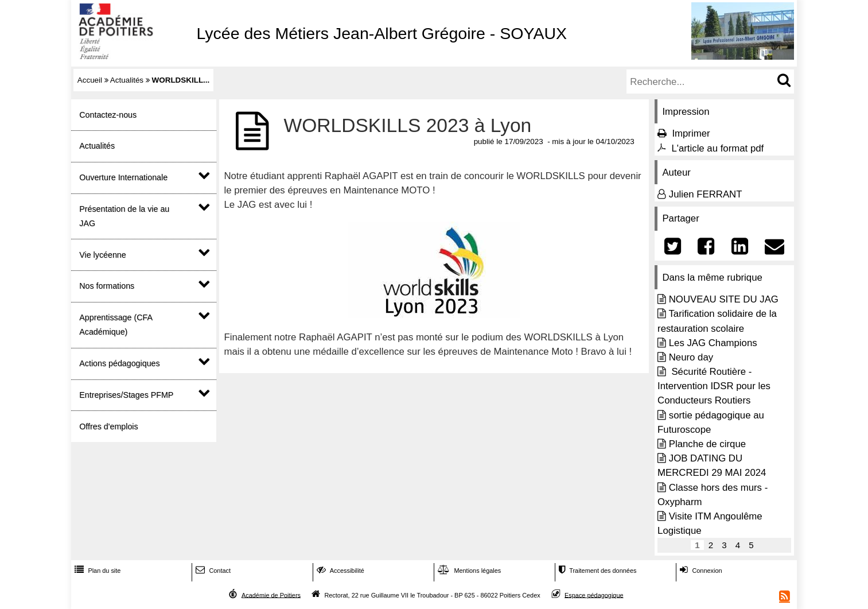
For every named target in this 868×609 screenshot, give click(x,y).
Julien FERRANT (706, 194)
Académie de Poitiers (271, 595)
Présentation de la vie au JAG (124, 216)
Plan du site (96, 571)
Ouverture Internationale (123, 177)
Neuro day (691, 357)
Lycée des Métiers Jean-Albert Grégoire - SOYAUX (382, 33)
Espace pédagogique (594, 595)
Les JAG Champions (713, 343)
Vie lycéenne (102, 255)
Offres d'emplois (108, 426)
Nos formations (107, 286)
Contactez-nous (108, 115)
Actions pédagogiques (119, 363)
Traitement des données (596, 571)
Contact (212, 571)
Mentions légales (468, 571)
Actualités (127, 80)
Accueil (90, 80)
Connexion (700, 571)
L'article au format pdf (717, 148)
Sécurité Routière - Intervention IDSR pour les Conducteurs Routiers (714, 386)
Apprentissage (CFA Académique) (116, 325)
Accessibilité (339, 571)
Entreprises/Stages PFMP (126, 395)
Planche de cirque (707, 444)
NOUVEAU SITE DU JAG (724, 299)
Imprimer (691, 133)
